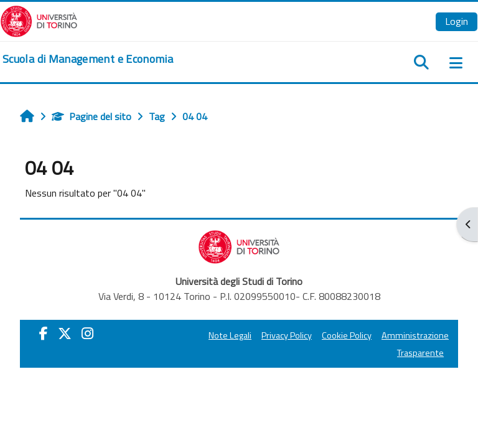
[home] (88, 59)
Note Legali (230, 335)
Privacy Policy (287, 335)
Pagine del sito (91, 116)
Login (457, 21)
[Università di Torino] (39, 20)
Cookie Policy (347, 335)
